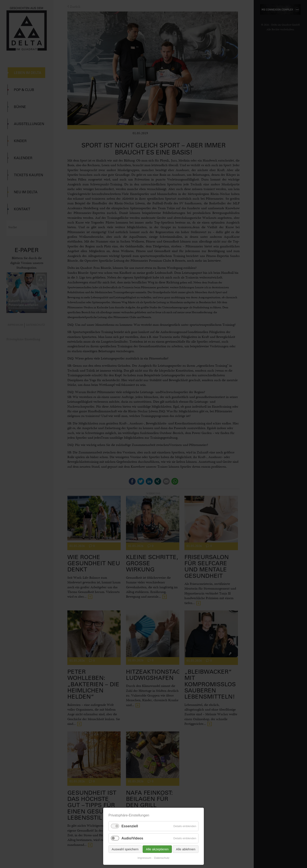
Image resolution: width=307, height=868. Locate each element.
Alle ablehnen (186, 849)
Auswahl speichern (125, 849)
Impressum (144, 858)
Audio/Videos (132, 838)
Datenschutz (162, 858)
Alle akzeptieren (157, 849)
